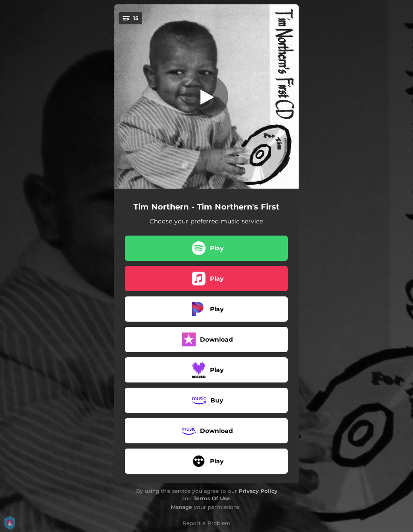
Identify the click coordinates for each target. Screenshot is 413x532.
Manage (182, 507)
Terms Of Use (212, 498)
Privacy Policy (258, 491)
